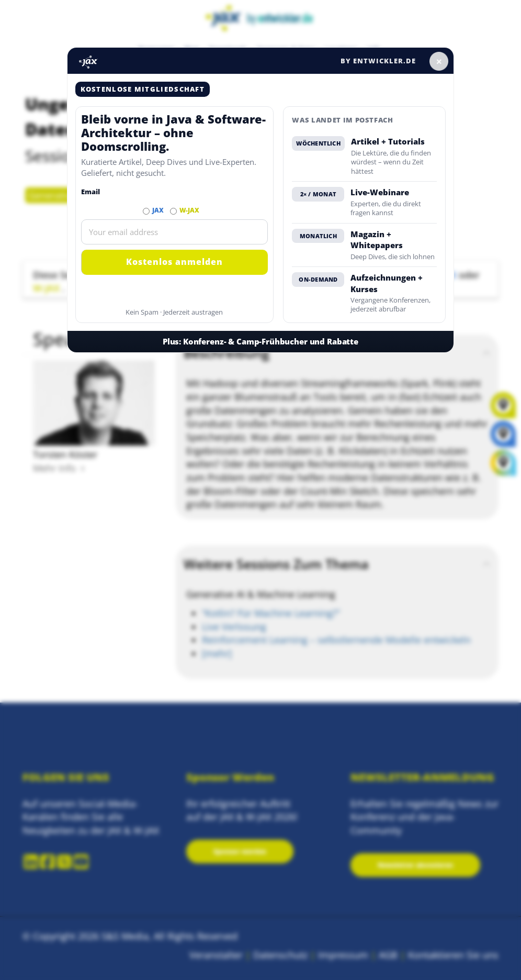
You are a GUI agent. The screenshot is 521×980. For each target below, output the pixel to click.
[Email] (175, 232)
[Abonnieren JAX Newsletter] (146, 211)
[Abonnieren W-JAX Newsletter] (173, 211)
